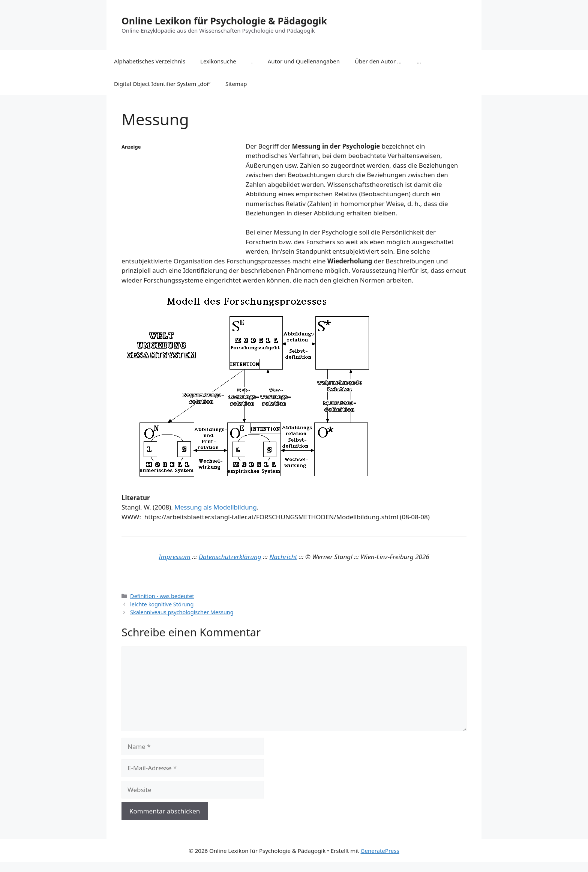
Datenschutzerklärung (230, 557)
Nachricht (283, 557)
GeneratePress (380, 851)
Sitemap (236, 84)
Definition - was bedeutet (162, 596)
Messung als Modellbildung (215, 507)
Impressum (175, 557)
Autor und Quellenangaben (304, 61)
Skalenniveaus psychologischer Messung (182, 612)
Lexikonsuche (218, 61)
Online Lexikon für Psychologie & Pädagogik (224, 21)
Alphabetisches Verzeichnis (150, 61)
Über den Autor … (378, 61)
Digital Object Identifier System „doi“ (162, 84)
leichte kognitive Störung (162, 604)
